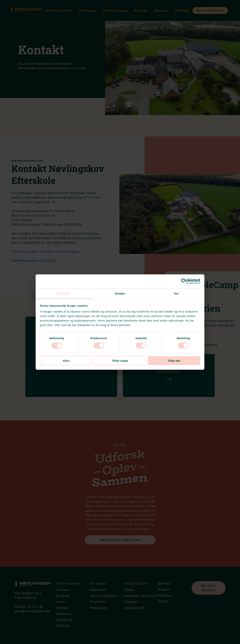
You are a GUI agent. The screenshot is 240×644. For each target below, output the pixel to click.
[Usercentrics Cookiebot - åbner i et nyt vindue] (184, 281)
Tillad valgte (120, 360)
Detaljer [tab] (120, 293)
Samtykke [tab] (64, 293)
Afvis (66, 360)
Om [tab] (176, 293)
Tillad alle (174, 360)
